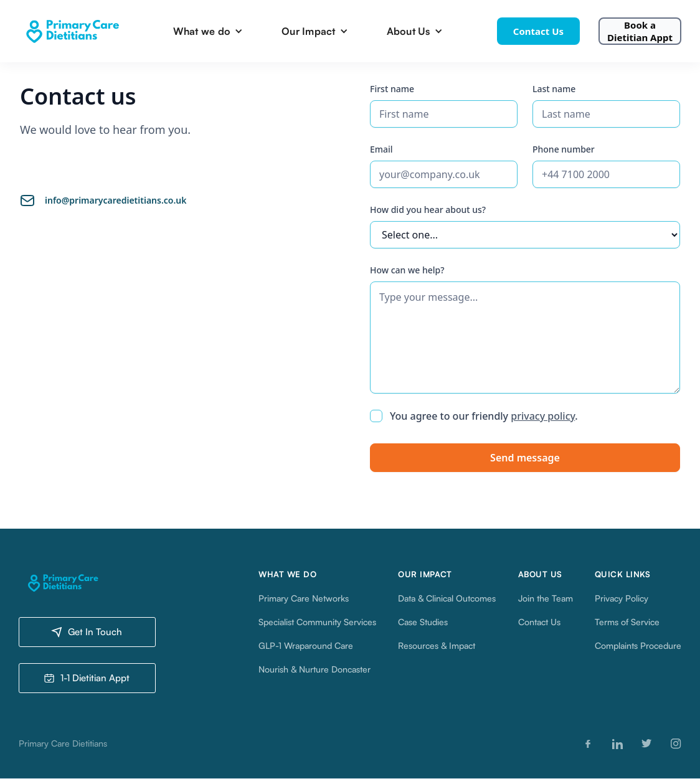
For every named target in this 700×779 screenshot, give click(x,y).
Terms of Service (627, 622)
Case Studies (423, 622)
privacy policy (543, 416)
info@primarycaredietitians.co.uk (116, 200)
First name (392, 89)
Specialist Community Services (317, 622)
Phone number (564, 149)
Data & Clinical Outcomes (447, 598)
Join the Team (546, 598)
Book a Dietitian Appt (640, 31)
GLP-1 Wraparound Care (306, 645)
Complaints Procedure (638, 645)
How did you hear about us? (428, 210)
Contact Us (538, 31)
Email (381, 149)
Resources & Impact (437, 645)
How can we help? (407, 270)
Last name (554, 89)
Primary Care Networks (304, 598)
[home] (72, 31)
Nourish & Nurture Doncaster (315, 669)
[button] (211, 31)
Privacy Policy (622, 598)
